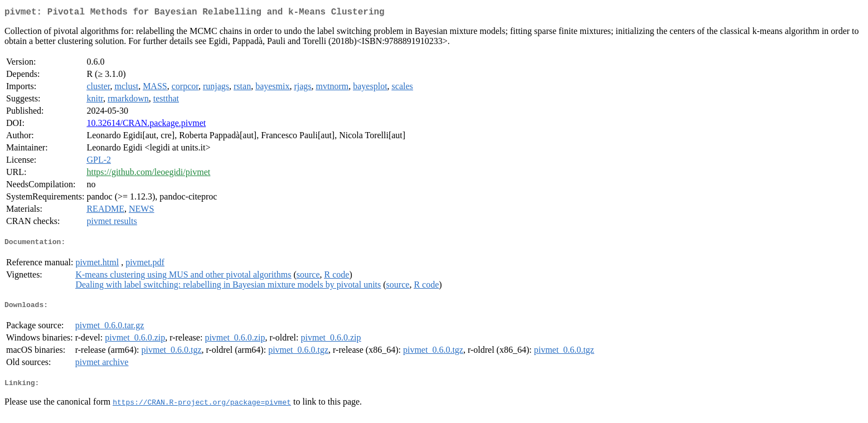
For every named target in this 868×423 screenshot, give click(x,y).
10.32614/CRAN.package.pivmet (146, 125)
